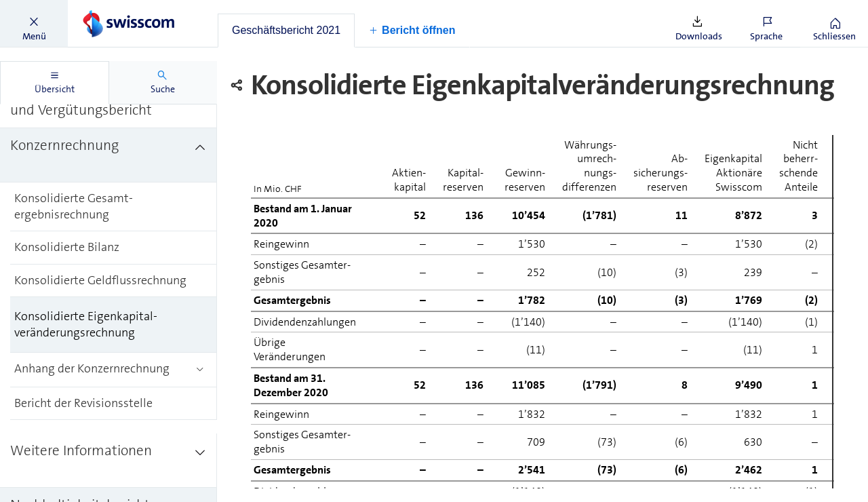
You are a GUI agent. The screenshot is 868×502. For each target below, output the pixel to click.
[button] (34, 24)
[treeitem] (108, 155)
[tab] (286, 31)
